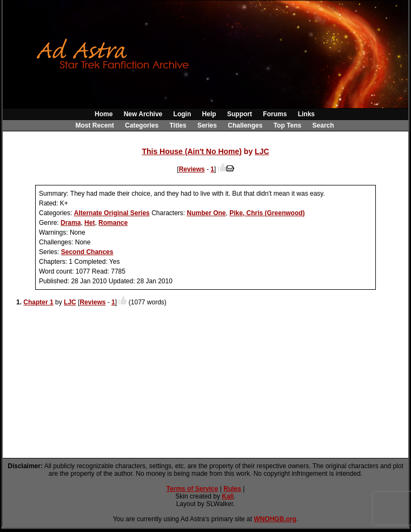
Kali (228, 496)
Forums (275, 114)
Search (323, 125)
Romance (113, 223)
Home (104, 114)
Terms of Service (193, 489)
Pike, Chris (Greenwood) (267, 213)
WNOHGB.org (275, 519)
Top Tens (288, 125)
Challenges (245, 125)
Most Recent (94, 125)
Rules (232, 489)
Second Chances (87, 252)
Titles (178, 125)
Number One (206, 213)
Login (183, 114)
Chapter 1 (38, 302)
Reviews (192, 169)
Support (240, 114)
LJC (262, 151)
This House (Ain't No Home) (192, 151)
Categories (142, 125)
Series (207, 125)
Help (209, 114)
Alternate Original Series (112, 213)
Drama (71, 223)
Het (90, 223)
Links (306, 114)
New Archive (143, 114)
